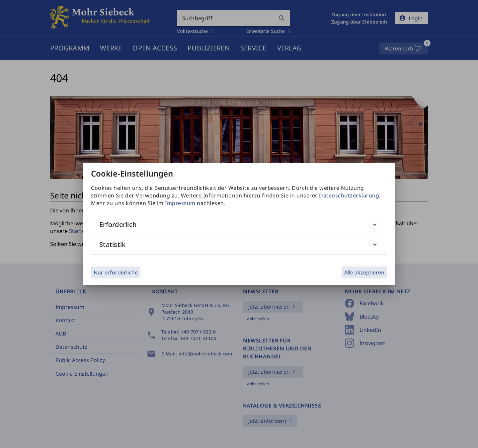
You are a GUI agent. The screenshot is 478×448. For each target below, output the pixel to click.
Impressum (180, 203)
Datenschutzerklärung (349, 195)
